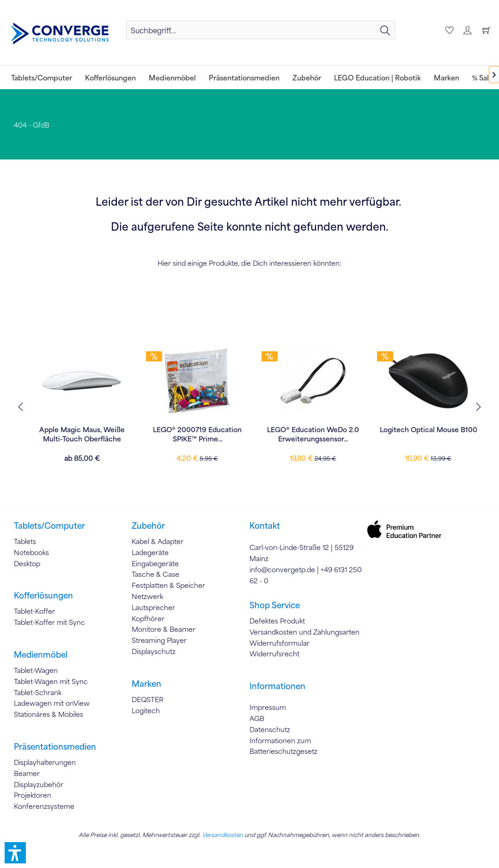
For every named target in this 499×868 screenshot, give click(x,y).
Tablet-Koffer (34, 611)
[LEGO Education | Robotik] (377, 77)
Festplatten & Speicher (168, 585)
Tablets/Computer (49, 526)
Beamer (27, 773)
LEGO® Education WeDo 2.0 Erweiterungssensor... (389, 434)
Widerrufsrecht (274, 654)
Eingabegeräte (155, 563)
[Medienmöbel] (172, 77)
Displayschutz (154, 651)
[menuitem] (261, 30)
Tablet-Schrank (38, 692)
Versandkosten (222, 835)
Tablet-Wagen (36, 670)
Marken (146, 684)
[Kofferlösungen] (110, 77)
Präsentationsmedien (55, 746)
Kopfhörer (148, 618)
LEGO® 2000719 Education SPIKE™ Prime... (274, 434)
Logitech (146, 710)
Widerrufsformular (280, 643)
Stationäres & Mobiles (49, 714)
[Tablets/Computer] (42, 77)
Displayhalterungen (45, 762)
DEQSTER (148, 699)
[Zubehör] (307, 77)
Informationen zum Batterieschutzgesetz (283, 746)
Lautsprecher (153, 607)
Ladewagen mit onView (52, 703)
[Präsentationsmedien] (244, 77)
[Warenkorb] (486, 30)
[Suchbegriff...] (261, 30)
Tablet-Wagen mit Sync (51, 681)
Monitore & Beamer (164, 629)
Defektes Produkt (277, 621)
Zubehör (148, 526)
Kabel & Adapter (158, 541)
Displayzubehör (39, 784)
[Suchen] (385, 30)
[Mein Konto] (467, 30)
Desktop (27, 563)
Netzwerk (147, 596)
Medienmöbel (41, 654)
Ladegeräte (150, 552)
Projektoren (33, 795)
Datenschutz (270, 729)
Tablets (25, 541)
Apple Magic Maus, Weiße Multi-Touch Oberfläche (158, 434)
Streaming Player (159, 640)
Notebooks (31, 552)
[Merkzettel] (448, 30)
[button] (15, 853)
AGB (257, 718)
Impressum (268, 707)
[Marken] (447, 77)
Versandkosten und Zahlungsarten (304, 632)
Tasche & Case (155, 574)
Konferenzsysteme (44, 806)
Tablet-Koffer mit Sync (49, 622)
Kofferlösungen (43, 595)
